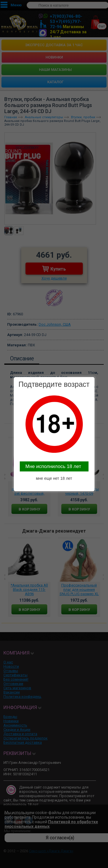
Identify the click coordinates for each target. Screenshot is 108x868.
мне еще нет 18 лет (54, 478)
